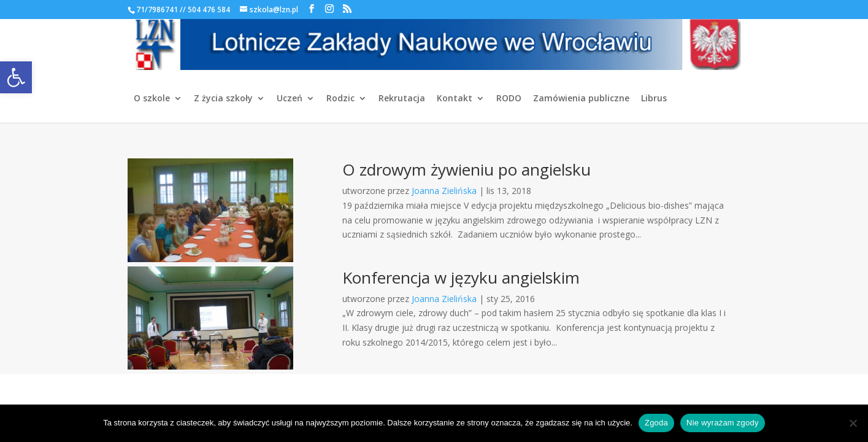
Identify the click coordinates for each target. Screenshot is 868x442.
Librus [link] (654, 99)
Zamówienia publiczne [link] (581, 99)
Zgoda (656, 423)
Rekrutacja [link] (402, 99)
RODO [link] (509, 99)
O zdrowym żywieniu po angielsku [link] (467, 169)
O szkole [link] (152, 99)
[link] (16, 77)
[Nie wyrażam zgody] (853, 423)
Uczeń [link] (290, 99)
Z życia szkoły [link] (223, 99)
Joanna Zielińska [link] (444, 191)
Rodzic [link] (340, 99)
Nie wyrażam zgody (723, 423)
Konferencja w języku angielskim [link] (461, 277)
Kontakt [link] (455, 99)
